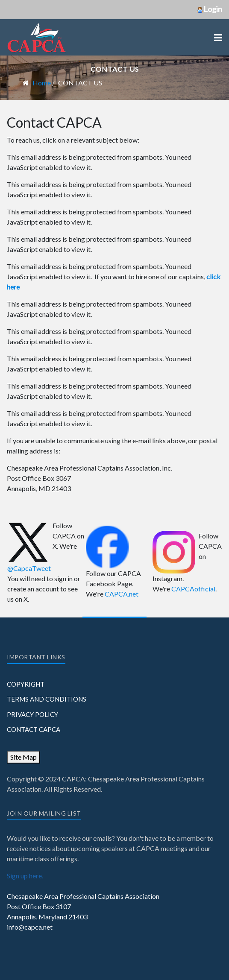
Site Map (23, 757)
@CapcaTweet (29, 568)
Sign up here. (25, 876)
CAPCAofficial (193, 589)
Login (209, 9)
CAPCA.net (122, 594)
